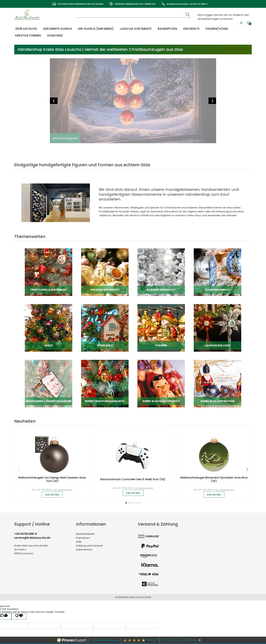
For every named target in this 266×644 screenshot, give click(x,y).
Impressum (83, 538)
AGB (79, 542)
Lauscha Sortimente (136, 29)
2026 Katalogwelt (66, 138)
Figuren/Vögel (217, 29)
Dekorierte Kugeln (57, 29)
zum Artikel (52, 495)
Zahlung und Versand (89, 546)
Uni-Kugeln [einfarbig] (95, 29)
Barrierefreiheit (85, 534)
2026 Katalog (26, 29)
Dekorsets (191, 29)
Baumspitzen (167, 29)
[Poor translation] (19, 588)
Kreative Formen (27, 35)
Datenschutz (84, 550)
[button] (126, 503)
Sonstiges (54, 35)
